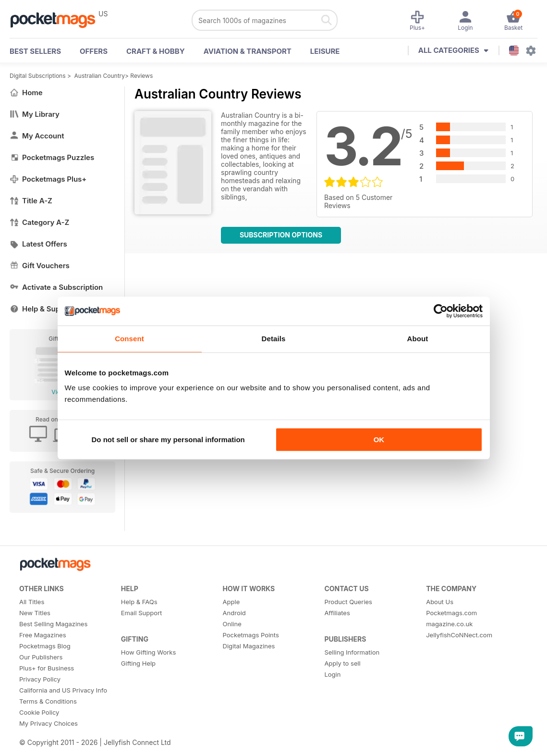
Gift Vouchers (40, 266)
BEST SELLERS (35, 51)
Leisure (325, 51)
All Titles (32, 602)
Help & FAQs (139, 602)
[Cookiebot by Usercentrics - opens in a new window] (441, 311)
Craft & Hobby (156, 51)
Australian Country (100, 76)
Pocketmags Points (251, 635)
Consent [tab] (129, 339)
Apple (231, 602)
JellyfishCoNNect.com (459, 635)
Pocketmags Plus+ (48, 179)
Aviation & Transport (248, 51)
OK (379, 440)
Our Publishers (41, 657)
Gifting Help (138, 663)
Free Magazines (43, 635)
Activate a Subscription (56, 287)
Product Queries (348, 602)
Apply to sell (342, 663)
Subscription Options (281, 235)
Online (232, 624)
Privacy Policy (40, 679)
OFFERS (94, 51)
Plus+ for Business (47, 668)
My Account (37, 136)
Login (332, 674)
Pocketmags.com (451, 613)
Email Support (142, 613)
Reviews (141, 76)
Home (26, 93)
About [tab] (418, 339)
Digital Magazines (249, 646)
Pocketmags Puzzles (52, 157)
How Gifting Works (148, 652)
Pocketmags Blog (45, 646)
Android (234, 613)
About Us (440, 602)
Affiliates (337, 613)
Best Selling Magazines (53, 624)
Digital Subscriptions (38, 76)
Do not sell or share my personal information (168, 440)
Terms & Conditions (48, 701)
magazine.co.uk (449, 624)
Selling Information (352, 652)
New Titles (35, 613)
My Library (35, 114)
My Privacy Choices (49, 723)
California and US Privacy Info (63, 690)
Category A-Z (39, 222)
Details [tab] (274, 339)
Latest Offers (38, 244)
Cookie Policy (39, 712)
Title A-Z (31, 201)
